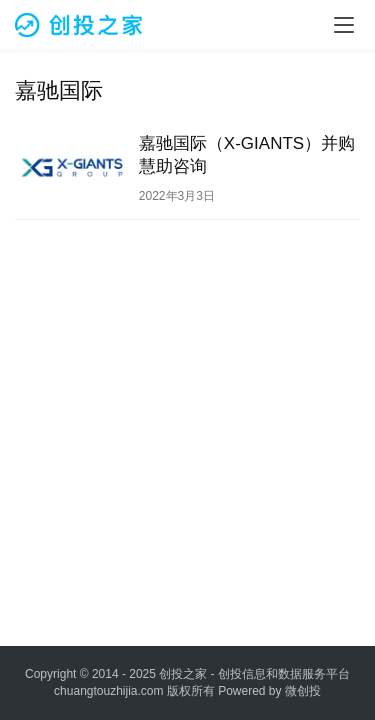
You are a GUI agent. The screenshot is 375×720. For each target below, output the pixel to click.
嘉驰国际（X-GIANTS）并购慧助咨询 (247, 155)
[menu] (344, 25)
